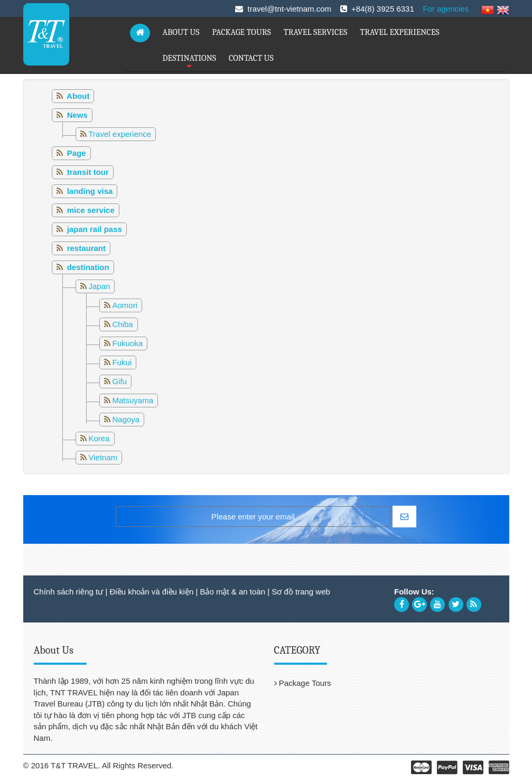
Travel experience (120, 134)
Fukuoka (128, 343)
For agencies (446, 9)
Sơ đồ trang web (301, 592)
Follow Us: (414, 592)
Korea (99, 438)
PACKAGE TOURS (242, 32)
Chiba (123, 324)
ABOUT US (181, 32)
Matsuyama (133, 400)
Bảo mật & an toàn (232, 592)
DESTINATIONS (190, 62)
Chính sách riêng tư (69, 592)
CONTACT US (251, 58)
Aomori (125, 305)
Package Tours (303, 683)
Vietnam (103, 457)
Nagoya (126, 419)
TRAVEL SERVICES (315, 32)
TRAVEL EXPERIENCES (399, 32)
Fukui (122, 362)
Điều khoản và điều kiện (151, 592)
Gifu (120, 381)
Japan (100, 286)
